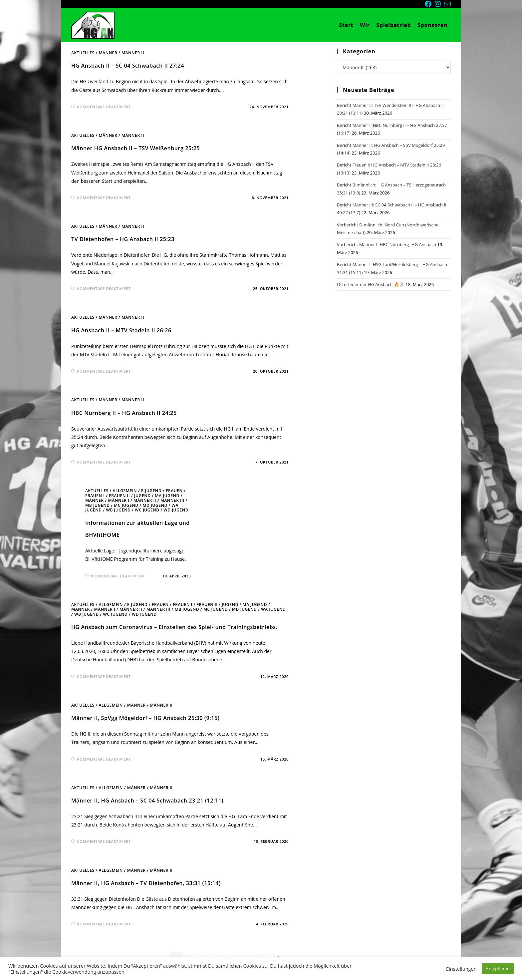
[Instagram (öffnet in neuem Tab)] (439, 4)
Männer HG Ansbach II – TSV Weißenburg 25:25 (135, 148)
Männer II (133, 53)
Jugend (142, 496)
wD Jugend (176, 510)
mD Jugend (155, 505)
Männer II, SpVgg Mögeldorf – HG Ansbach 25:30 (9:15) (145, 718)
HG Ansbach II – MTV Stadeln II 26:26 (121, 330)
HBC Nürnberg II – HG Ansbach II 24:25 (124, 413)
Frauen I (95, 496)
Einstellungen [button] (461, 969)
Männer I (119, 500)
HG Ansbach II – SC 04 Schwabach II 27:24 (128, 66)
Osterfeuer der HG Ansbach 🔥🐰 (371, 284)
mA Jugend (167, 496)
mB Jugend (98, 505)
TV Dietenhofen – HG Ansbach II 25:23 (123, 239)
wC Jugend (147, 510)
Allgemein (125, 491)
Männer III (172, 500)
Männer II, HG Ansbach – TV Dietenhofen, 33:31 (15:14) (146, 883)
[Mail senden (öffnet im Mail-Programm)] (447, 4)
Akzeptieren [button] (498, 968)
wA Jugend (273, 609)
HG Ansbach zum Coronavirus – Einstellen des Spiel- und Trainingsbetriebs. (174, 627)
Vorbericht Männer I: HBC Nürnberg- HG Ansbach (387, 244)
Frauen (174, 491)
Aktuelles (83, 53)
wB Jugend (118, 510)
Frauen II (119, 496)
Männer (108, 53)
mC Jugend (126, 505)
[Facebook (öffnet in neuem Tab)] (430, 4)
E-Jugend (151, 491)
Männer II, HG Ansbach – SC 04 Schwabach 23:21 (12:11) (147, 801)
